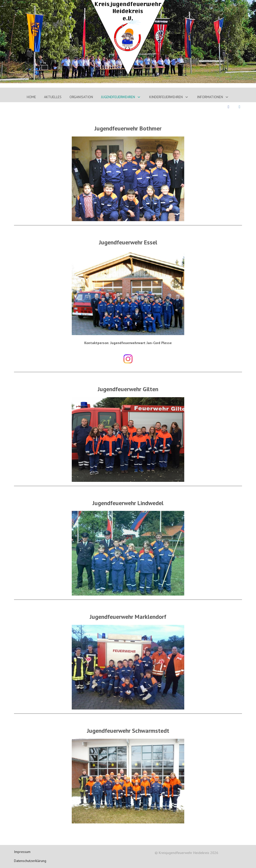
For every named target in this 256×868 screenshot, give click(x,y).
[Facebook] (228, 107)
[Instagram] (239, 107)
